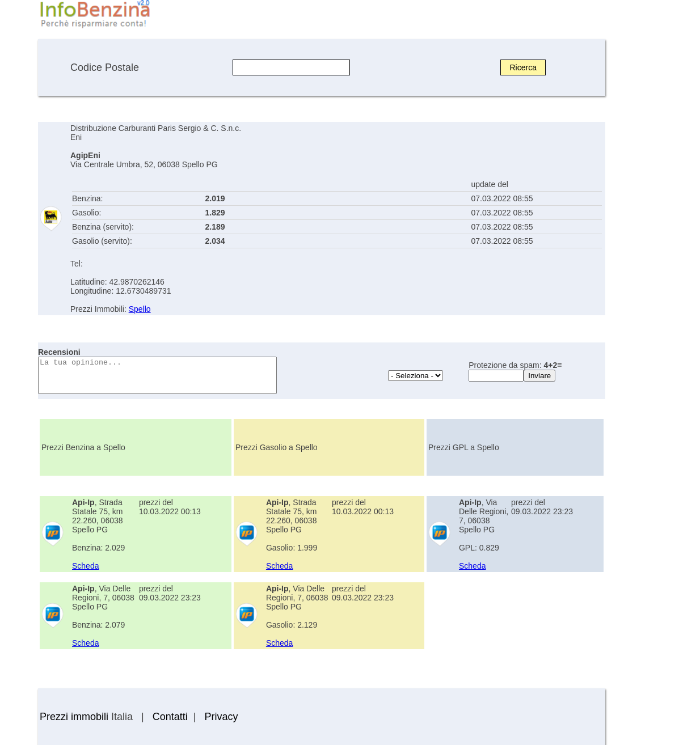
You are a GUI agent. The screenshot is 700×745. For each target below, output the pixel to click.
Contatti (170, 717)
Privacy (221, 717)
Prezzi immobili (74, 717)
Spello (140, 309)
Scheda (85, 566)
